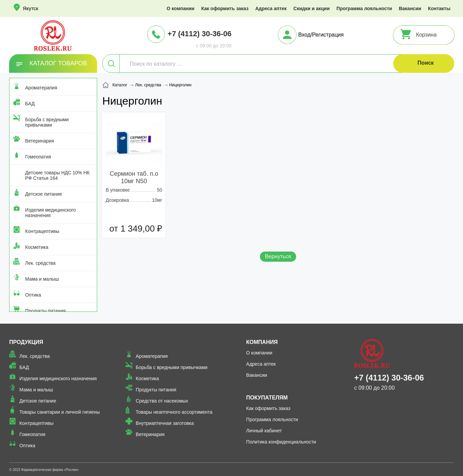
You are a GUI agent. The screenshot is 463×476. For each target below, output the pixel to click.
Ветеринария (39, 141)
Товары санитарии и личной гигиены (59, 412)
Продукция (26, 342)
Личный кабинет (264, 431)
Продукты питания (45, 311)
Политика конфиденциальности (281, 442)
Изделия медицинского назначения (50, 213)
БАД (30, 104)
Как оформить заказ (225, 8)
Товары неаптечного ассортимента (174, 412)
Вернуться (278, 256)
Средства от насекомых (162, 401)
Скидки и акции (312, 8)
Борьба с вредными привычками (47, 122)
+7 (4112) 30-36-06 (200, 34)
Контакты (439, 8)
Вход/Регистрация (321, 35)
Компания (262, 342)
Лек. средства (40, 263)
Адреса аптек (271, 8)
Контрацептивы (42, 231)
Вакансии (410, 8)
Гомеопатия (38, 157)
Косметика (37, 247)
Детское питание (43, 194)
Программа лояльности (364, 8)
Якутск (30, 8)
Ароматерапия (41, 88)
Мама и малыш (42, 279)
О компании (180, 8)
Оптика (33, 295)
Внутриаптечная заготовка (165, 423)
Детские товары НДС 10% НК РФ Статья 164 (57, 175)
